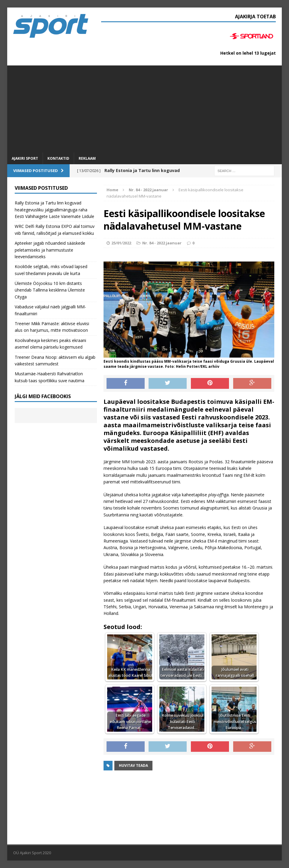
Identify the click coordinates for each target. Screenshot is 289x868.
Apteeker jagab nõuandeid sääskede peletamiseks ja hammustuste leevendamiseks (50, 250)
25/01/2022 (121, 243)
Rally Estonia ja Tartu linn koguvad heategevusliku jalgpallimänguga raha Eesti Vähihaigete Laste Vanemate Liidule (54, 210)
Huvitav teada (133, 765)
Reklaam (87, 158)
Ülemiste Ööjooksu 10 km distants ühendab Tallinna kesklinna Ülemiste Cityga (50, 290)
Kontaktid (58, 158)
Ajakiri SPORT (25, 158)
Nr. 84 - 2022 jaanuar (162, 243)
